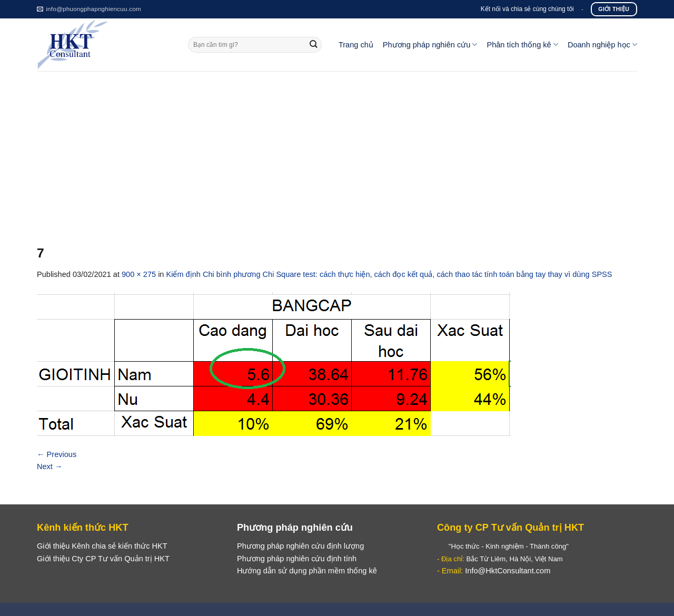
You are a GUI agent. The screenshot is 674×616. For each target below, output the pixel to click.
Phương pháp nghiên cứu (430, 44)
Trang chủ (356, 45)
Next (50, 466)
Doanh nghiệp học (602, 44)
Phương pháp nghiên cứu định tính (297, 559)
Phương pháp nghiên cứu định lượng (300, 546)
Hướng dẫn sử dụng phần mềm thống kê (307, 571)
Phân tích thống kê (522, 44)
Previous (57, 454)
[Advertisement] (337, 150)
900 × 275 (139, 274)
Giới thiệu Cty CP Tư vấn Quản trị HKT (103, 559)
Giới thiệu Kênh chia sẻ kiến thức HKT (102, 546)
